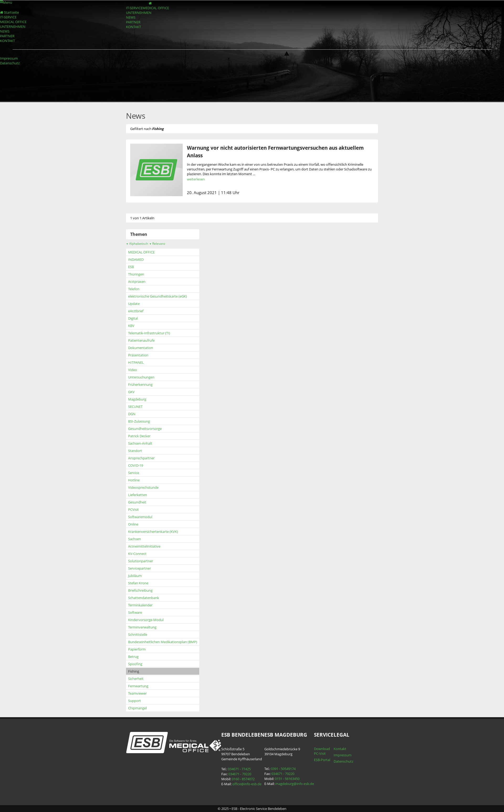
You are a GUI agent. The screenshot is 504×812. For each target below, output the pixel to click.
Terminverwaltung (142, 627)
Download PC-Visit (322, 751)
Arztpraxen (137, 282)
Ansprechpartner (141, 458)
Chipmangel (137, 708)
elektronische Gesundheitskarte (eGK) (157, 296)
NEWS (131, 17)
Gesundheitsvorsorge (145, 429)
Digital (133, 318)
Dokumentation (141, 348)
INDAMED (136, 259)
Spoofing (135, 664)
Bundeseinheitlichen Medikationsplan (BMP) (163, 642)
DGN (132, 414)
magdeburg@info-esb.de (295, 784)
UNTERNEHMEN (139, 13)
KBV (131, 326)
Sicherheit (136, 679)
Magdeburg (137, 399)
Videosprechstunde (143, 487)
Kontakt (340, 749)
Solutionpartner (141, 561)
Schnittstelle (138, 634)
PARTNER (133, 22)
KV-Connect (137, 554)
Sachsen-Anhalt (140, 443)
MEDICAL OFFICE (156, 8)
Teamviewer (137, 693)
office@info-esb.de (247, 784)
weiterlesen (196, 179)
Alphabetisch (137, 244)
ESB (131, 267)
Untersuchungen (141, 377)
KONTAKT (133, 27)
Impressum (9, 58)
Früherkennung (140, 384)
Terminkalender (140, 605)
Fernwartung (138, 686)
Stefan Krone (138, 583)
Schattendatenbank (144, 598)
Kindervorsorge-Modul (146, 620)
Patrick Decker (139, 436)
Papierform (137, 649)
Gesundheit (137, 502)
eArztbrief (136, 311)
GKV (131, 392)
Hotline (134, 480)
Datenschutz (10, 63)
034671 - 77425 (239, 769)
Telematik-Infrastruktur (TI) (149, 333)
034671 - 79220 (240, 774)
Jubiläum (135, 576)
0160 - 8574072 (243, 779)
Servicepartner (140, 568)
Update (134, 304)
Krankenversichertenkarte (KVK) (153, 532)
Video (133, 370)
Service (134, 473)
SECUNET (135, 407)
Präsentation (138, 355)
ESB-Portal (322, 760)
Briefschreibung (140, 590)
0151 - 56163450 (287, 779)
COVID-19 (136, 465)
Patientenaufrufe (141, 340)
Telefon (134, 289)
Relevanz (157, 244)
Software (135, 612)
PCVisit (133, 509)
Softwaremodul (140, 517)
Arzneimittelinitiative (144, 546)
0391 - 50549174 (283, 769)
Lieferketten (138, 495)
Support (135, 701)
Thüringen (136, 274)
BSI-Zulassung (139, 421)
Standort (135, 451)
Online (133, 524)
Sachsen (135, 539)
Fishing (134, 671)
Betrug (133, 657)
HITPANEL (136, 362)
